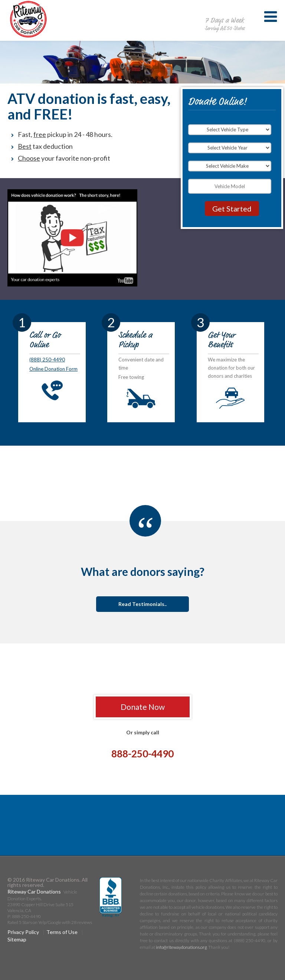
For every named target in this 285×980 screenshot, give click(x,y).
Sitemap (17, 939)
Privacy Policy (23, 932)
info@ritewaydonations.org (181, 947)
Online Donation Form (53, 369)
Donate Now (143, 707)
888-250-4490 (225, 13)
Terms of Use (62, 932)
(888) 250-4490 (47, 360)
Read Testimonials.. (142, 604)
